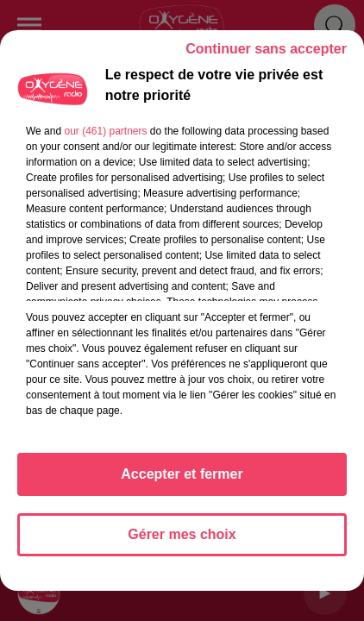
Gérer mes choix (182, 534)
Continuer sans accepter (266, 49)
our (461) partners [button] (105, 131)
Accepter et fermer (182, 474)
